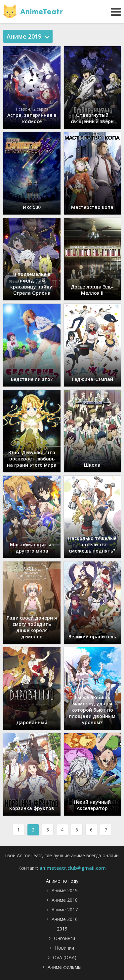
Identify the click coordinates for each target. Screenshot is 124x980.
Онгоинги (64, 938)
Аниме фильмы (64, 967)
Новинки (64, 948)
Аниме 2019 (65, 890)
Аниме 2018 (65, 900)
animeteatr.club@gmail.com (73, 868)
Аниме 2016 (65, 919)
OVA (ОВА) (65, 957)
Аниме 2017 (65, 910)
